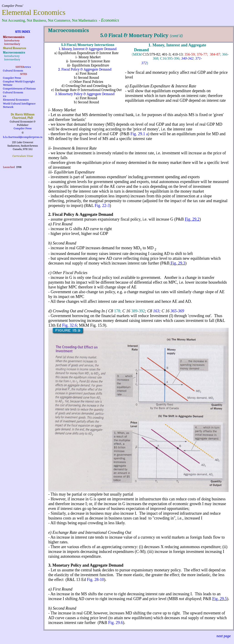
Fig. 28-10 (95, 580)
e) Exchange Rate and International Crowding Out (90, 532)
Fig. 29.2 (192, 219)
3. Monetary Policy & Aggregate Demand (85, 94)
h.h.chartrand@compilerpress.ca (23, 137)
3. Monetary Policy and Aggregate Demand (86, 565)
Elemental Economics (16, 100)
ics (5, 96)
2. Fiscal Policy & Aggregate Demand (85, 69)
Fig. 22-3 (102, 206)
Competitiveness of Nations (19, 88)
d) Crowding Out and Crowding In (76, 311)
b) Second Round (62, 243)
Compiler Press (12, 78)
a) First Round (60, 224)
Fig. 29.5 (220, 599)
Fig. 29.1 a (139, 134)
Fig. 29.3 (177, 263)
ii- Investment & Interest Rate (72, 148)
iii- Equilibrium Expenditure (71, 172)
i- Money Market (62, 110)
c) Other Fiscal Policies (68, 273)
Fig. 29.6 (116, 623)
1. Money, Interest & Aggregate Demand (88, 49)
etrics (28, 67)
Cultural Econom (13, 70)
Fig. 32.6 (69, 325)
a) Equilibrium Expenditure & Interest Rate (161, 86)
